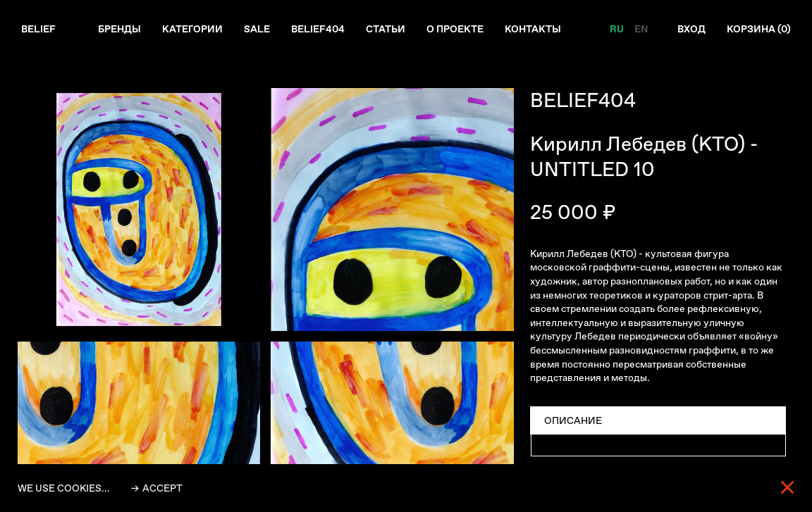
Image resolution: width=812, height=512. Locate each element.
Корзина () (759, 29)
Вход (691, 29)
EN (641, 29)
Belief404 (318, 29)
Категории (192, 29)
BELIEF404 (583, 100)
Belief (38, 29)
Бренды (119, 29)
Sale (257, 29)
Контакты (533, 29)
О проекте (455, 29)
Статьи (386, 29)
